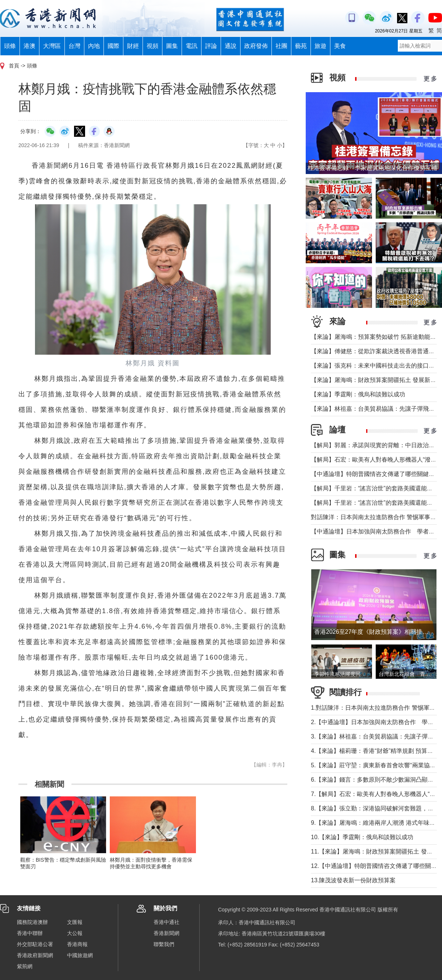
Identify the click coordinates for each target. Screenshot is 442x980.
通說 (231, 46)
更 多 (430, 79)
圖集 (172, 46)
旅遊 (320, 46)
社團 (281, 46)
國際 (113, 46)
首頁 (14, 66)
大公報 (75, 933)
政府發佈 (256, 46)
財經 (133, 46)
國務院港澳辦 (32, 922)
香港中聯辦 (30, 933)
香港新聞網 (166, 933)
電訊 (192, 46)
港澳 (29, 46)
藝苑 (301, 46)
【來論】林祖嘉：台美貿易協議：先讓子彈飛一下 (376, 409)
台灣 (74, 46)
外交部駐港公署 (35, 944)
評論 (211, 46)
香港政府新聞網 (35, 955)
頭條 (10, 46)
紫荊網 (25, 966)
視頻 (152, 46)
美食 (340, 46)
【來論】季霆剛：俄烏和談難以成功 (358, 394)
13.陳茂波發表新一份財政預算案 (353, 880)
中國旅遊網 (80, 955)
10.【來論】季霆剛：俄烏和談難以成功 (362, 837)
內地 (94, 46)
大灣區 (52, 46)
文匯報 (75, 922)
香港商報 (77, 944)
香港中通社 (166, 922)
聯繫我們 (164, 944)
